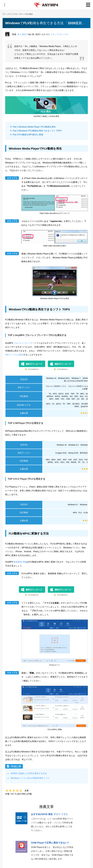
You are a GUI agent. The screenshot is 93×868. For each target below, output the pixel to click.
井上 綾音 (22, 34)
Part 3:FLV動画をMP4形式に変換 (28, 135)
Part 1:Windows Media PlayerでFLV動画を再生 (34, 127)
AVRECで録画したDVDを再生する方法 (29, 773)
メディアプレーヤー (15, 14)
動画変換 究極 (20, 562)
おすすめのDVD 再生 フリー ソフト (50, 814)
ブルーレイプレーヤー (24, 343)
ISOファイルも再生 (14, 355)
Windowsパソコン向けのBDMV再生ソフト (30, 778)
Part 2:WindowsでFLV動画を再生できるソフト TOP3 (37, 131)
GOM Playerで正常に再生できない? (50, 843)
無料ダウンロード (34, 364)
